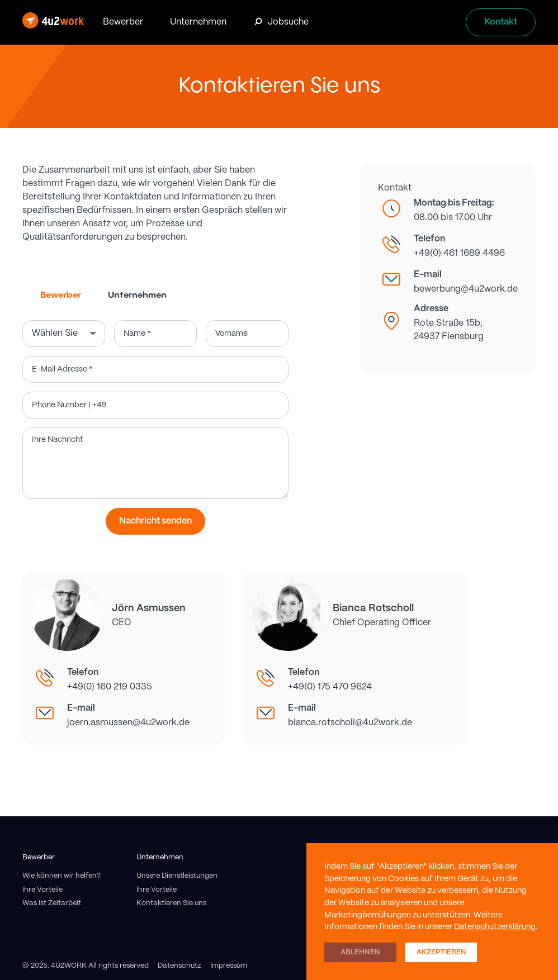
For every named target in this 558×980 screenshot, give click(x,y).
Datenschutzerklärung (495, 927)
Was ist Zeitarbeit (52, 903)
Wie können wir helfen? (62, 876)
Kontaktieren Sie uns (171, 903)
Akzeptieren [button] (441, 952)
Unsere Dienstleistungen (177, 876)
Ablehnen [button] (360, 952)
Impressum (229, 966)
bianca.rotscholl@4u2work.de (350, 723)
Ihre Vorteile (42, 890)
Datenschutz (179, 966)
